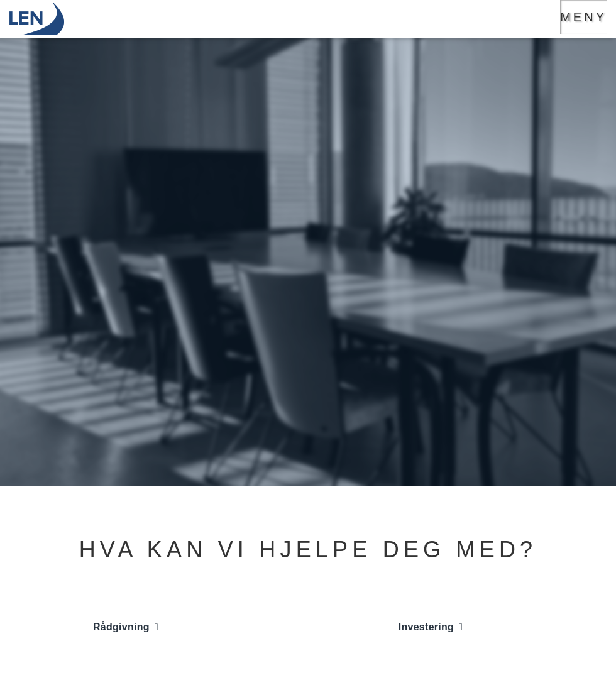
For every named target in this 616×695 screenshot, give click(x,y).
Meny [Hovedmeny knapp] (583, 17)
